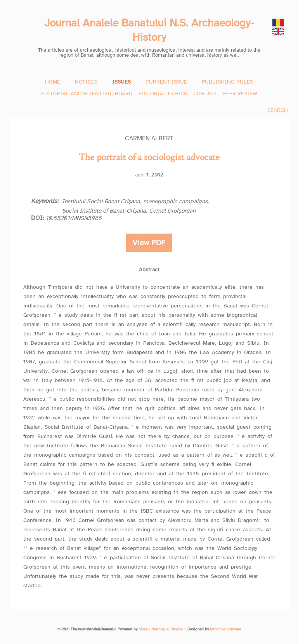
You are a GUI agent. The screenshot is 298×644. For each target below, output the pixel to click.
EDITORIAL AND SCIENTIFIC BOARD (87, 93)
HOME (53, 82)
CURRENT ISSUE (166, 82)
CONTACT (205, 93)
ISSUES (121, 82)
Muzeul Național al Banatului (162, 629)
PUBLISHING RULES (227, 82)
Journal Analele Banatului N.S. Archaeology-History (149, 30)
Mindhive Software (225, 629)
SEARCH (278, 110)
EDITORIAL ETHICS (163, 93)
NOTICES (86, 82)
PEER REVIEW (240, 93)
